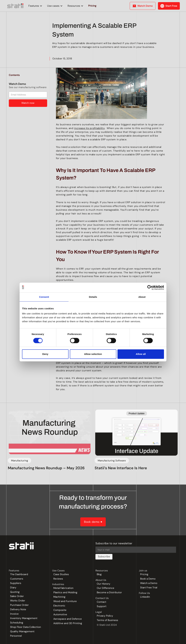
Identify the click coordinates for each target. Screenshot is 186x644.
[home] (16, 6)
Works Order (18, 601)
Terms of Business (107, 620)
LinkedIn (145, 597)
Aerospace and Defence (68, 619)
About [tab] (142, 297)
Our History (104, 584)
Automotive (60, 615)
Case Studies (61, 574)
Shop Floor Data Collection (26, 627)
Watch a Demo (149, 583)
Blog (99, 574)
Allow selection (93, 354)
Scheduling (17, 623)
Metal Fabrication (63, 588)
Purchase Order (19, 605)
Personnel (16, 636)
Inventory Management (24, 618)
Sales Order (17, 596)
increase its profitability (89, 128)
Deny (45, 354)
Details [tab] (93, 297)
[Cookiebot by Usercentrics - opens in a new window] (150, 287)
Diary (13, 588)
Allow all (141, 354)
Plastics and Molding (65, 593)
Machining (59, 597)
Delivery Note (18, 609)
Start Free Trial (149, 588)
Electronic (59, 606)
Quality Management (22, 632)
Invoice (14, 614)
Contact (101, 602)
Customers (17, 579)
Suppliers (16, 583)
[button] (35, 6)
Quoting (15, 592)
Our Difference (105, 588)
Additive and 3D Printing (68, 623)
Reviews (58, 579)
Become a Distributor (109, 593)
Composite (60, 610)
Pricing (144, 574)
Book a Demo (148, 579)
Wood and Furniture (65, 601)
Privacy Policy (105, 616)
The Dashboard (19, 574)
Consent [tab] (44, 297)
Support (102, 606)
